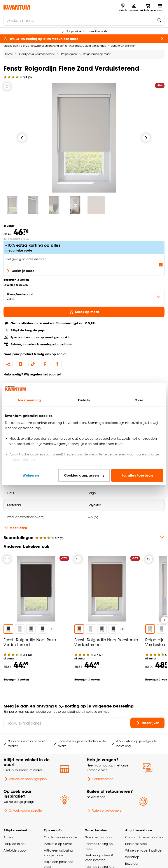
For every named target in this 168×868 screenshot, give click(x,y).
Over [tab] (139, 400)
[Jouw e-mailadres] (65, 723)
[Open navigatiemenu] (160, 7)
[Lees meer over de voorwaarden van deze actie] (161, 265)
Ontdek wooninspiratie (23, 811)
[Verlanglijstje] (7, 86)
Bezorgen (132, 864)
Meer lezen (15, 528)
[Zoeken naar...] (159, 20)
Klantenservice (100, 779)
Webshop (132, 857)
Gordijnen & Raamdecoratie (37, 54)
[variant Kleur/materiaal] (84, 297)
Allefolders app (15, 850)
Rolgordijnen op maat (97, 54)
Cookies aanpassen (84, 475)
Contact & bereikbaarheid (145, 837)
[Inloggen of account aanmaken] (134, 7)
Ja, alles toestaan (137, 475)
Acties (8, 837)
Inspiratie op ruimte (58, 844)
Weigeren (31, 475)
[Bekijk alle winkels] (123, 7)
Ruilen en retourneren (105, 811)
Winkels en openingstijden (25, 779)
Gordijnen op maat (99, 837)
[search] (84, 20)
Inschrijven (147, 723)
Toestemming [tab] (29, 400)
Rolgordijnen (69, 54)
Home (9, 54)
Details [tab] (84, 400)
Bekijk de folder (15, 844)
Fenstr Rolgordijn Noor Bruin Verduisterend (30, 642)
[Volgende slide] (164, 620)
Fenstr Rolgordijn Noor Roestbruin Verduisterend (106, 642)
